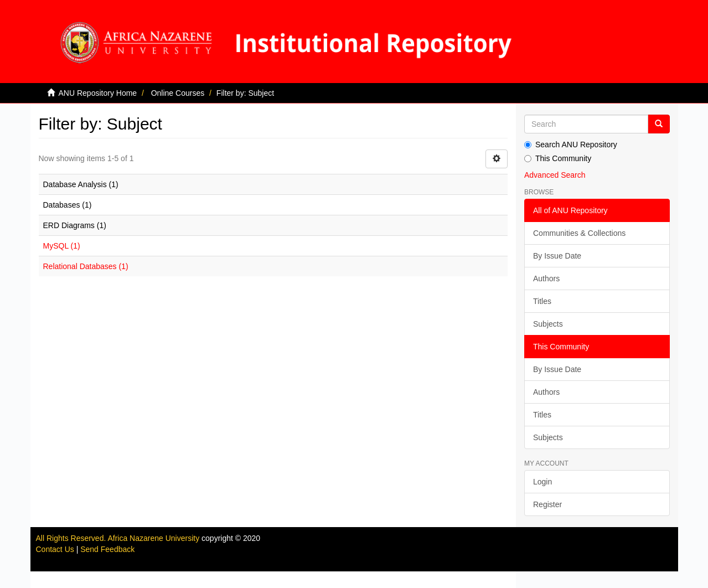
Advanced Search (555, 175)
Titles (542, 301)
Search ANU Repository (571, 145)
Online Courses (178, 93)
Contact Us (55, 549)
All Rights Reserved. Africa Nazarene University (119, 538)
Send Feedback (107, 549)
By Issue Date (557, 256)
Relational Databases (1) (86, 266)
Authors (546, 278)
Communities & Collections (579, 233)
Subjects (548, 324)
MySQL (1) (62, 246)
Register (547, 504)
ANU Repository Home (98, 93)
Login (542, 482)
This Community (558, 158)
